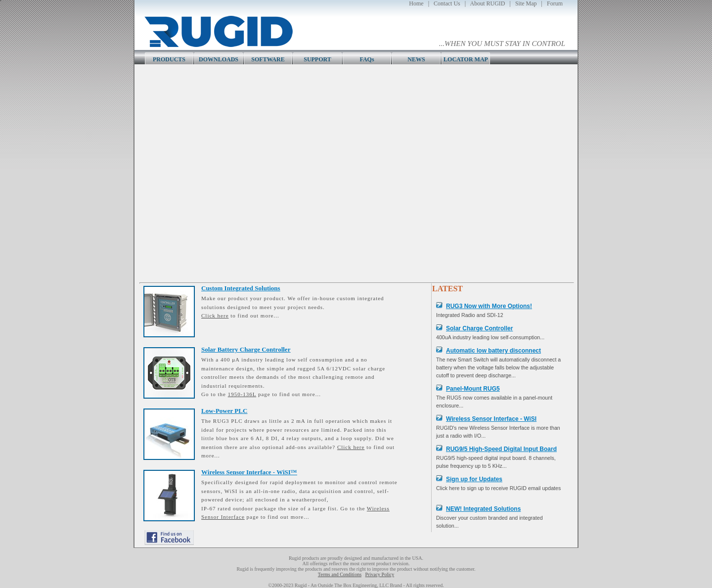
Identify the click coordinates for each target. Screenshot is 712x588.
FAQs (367, 59)
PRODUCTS (169, 59)
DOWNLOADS (219, 59)
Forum (555, 3)
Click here (215, 316)
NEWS (416, 59)
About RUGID (488, 3)
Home (416, 3)
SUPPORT (317, 59)
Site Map (526, 3)
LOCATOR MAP (466, 59)
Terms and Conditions (340, 574)
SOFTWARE (268, 59)
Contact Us (447, 3)
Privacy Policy (380, 574)
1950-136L (242, 394)
